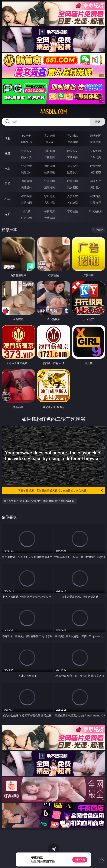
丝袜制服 (50, 157)
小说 (8, 199)
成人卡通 (73, 166)
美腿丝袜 (27, 187)
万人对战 (73, 136)
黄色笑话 (73, 203)
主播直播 (73, 157)
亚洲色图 (50, 181)
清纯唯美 (50, 187)
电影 (8, 169)
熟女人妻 (27, 157)
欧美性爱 (96, 166)
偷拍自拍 (50, 166)
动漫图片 (96, 181)
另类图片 (96, 187)
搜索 (98, 122)
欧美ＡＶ (73, 151)
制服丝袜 (27, 172)
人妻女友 (73, 196)
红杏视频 (27, 218)
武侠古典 (96, 196)
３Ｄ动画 (96, 151)
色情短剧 (50, 218)
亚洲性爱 (27, 166)
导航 (8, 214)
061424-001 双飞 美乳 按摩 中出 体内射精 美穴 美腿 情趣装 (39, 501)
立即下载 (80, 860)
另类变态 (96, 172)
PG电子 (26, 136)
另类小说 (50, 203)
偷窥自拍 (27, 181)
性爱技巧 (96, 203)
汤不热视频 (96, 211)
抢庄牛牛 (96, 142)
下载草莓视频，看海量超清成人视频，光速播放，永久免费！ (61, 491)
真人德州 (50, 136)
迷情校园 (27, 203)
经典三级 (50, 172)
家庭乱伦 (50, 196)
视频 (8, 153)
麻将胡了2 (27, 142)
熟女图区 (73, 187)
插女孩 (27, 211)
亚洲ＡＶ (27, 151)
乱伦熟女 (73, 172)
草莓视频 (73, 211)
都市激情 (27, 196)
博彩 (8, 138)
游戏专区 (96, 136)
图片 (8, 184)
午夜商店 (50, 211)
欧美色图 (73, 181)
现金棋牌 (73, 142)
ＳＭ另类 (96, 157)
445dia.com (53, 112)
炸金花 (50, 142)
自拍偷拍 (50, 151)
